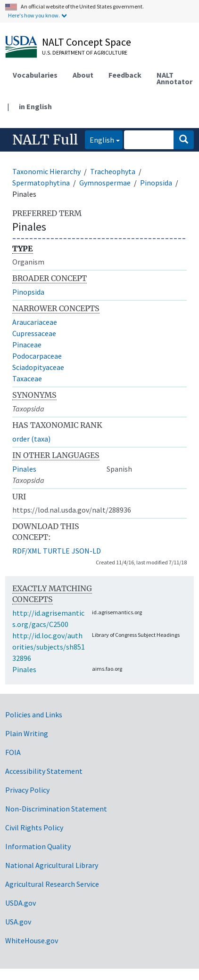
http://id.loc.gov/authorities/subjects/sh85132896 (49, 647)
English (99, 139)
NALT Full (45, 140)
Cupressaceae (34, 333)
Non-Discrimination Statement (56, 809)
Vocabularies (35, 75)
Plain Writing (27, 733)
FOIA (13, 752)
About (83, 75)
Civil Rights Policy (34, 827)
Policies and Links (34, 715)
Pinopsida (156, 183)
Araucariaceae (35, 322)
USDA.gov (21, 903)
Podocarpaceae (37, 356)
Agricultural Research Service (52, 884)
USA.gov (18, 922)
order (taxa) (31, 439)
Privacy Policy (27, 790)
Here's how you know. (34, 15)
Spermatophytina (41, 183)
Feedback (125, 75)
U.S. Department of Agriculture (85, 52)
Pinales (24, 469)
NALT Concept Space (87, 42)
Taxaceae (27, 378)
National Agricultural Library (52, 865)
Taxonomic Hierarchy (46, 171)
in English (35, 106)
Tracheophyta (113, 171)
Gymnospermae (105, 183)
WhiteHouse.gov (32, 940)
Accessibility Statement (44, 771)
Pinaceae (27, 345)
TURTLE (56, 551)
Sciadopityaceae (38, 367)
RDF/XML (27, 551)
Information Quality (38, 846)
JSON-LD (86, 551)
